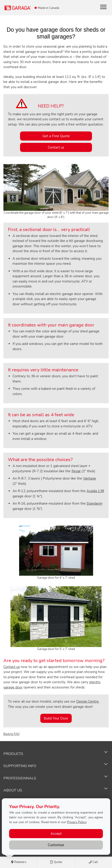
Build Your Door (56, 718)
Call (93, 862)
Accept (56, 834)
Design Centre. (88, 701)
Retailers (19, 862)
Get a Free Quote (56, 136)
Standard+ (95, 503)
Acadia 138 (95, 491)
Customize (56, 845)
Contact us (56, 147)
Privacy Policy (77, 822)
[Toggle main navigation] (103, 7)
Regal (76, 471)
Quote (56, 862)
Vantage (90, 478)
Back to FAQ (11, 734)
